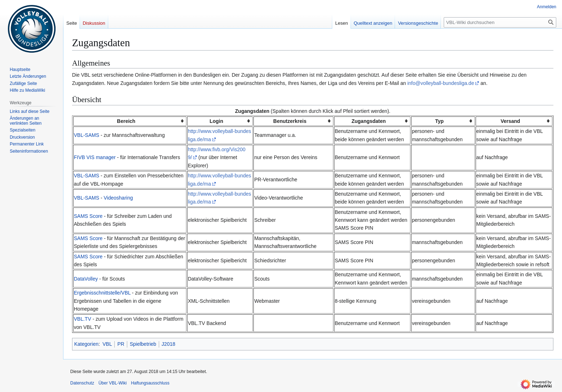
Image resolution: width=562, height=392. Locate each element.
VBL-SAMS (87, 135)
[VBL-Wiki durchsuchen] (500, 22)
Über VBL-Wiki (113, 383)
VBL (107, 344)
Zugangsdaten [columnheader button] (369, 121)
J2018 (168, 344)
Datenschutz (82, 383)
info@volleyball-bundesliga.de (440, 83)
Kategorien (86, 344)
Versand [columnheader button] (510, 121)
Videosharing (118, 198)
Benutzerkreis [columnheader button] (290, 121)
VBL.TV (82, 319)
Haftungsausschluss (150, 383)
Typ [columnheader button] (439, 121)
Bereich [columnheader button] (126, 121)
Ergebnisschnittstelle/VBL (102, 293)
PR (121, 344)
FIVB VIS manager (95, 157)
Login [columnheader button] (216, 121)
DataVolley (86, 279)
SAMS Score (88, 216)
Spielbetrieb (143, 344)
